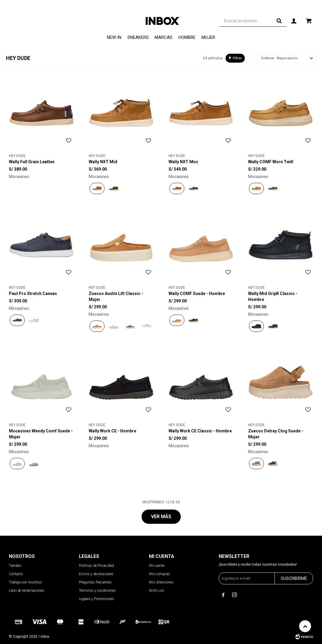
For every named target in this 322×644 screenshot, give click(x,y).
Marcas (164, 37)
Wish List (157, 591)
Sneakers (138, 37)
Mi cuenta (157, 566)
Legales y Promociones (97, 599)
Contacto (16, 574)
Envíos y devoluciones (96, 574)
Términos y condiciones (97, 591)
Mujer (208, 37)
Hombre (187, 37)
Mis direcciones (161, 582)
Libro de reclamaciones (27, 591)
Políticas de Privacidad (96, 566)
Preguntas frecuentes (95, 582)
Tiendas (15, 566)
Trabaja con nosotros (25, 582)
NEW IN (114, 37)
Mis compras (160, 574)
